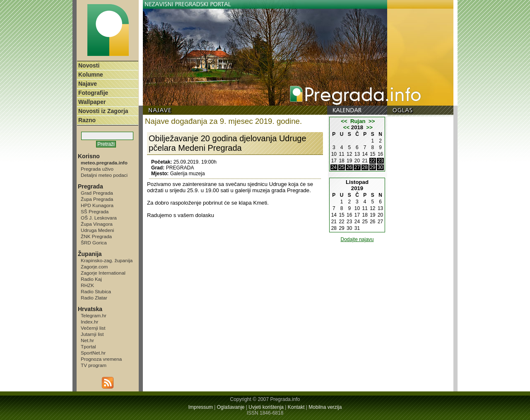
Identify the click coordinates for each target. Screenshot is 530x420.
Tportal (88, 346)
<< (344, 121)
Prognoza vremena (101, 359)
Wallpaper (92, 102)
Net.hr (87, 340)
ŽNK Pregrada (96, 236)
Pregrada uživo (97, 169)
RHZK (87, 285)
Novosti (89, 65)
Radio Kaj (91, 279)
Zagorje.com (94, 267)
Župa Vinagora (97, 224)
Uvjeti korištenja (266, 407)
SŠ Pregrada (95, 211)
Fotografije (93, 93)
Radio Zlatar (94, 298)
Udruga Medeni (97, 230)
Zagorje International (103, 273)
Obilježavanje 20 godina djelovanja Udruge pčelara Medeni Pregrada (228, 143)
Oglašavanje (231, 407)
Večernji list (93, 328)
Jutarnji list (92, 334)
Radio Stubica (96, 291)
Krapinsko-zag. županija (107, 260)
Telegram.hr (94, 315)
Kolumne (91, 75)
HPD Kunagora (97, 205)
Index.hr (89, 322)
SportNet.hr (93, 353)
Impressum (201, 407)
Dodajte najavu (357, 239)
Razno (87, 120)
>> (372, 121)
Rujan (358, 121)
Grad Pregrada (97, 193)
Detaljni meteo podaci (104, 175)
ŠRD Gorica (94, 243)
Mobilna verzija (325, 407)
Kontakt (296, 407)
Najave (88, 84)
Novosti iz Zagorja (103, 111)
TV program (94, 365)
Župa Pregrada (97, 199)
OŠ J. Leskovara (99, 218)
